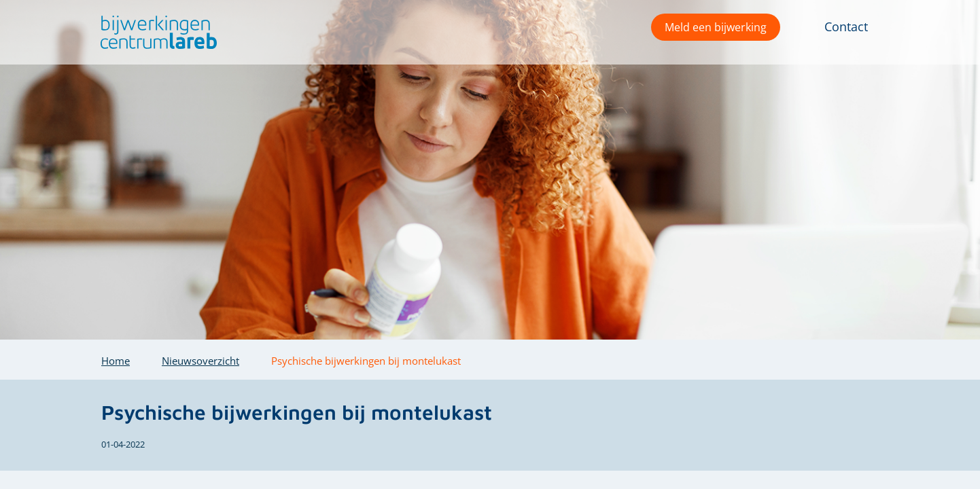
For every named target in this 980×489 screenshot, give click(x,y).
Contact (846, 26)
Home (116, 361)
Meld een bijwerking (716, 27)
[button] (155, 32)
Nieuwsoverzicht (200, 361)
